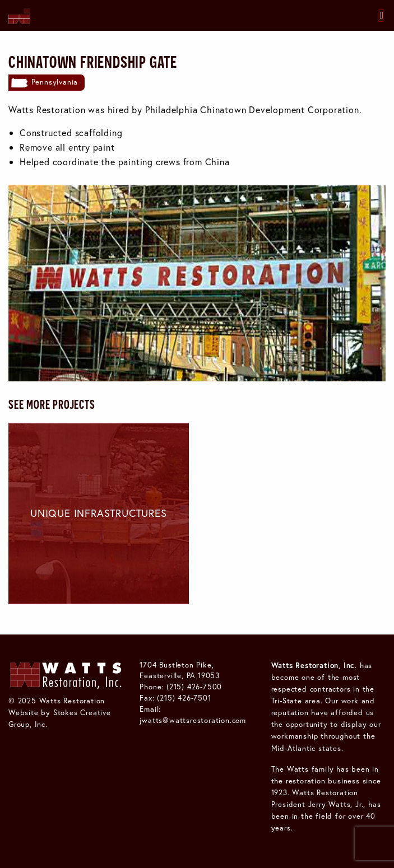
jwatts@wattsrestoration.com (193, 720)
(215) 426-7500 (194, 687)
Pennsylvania (55, 82)
